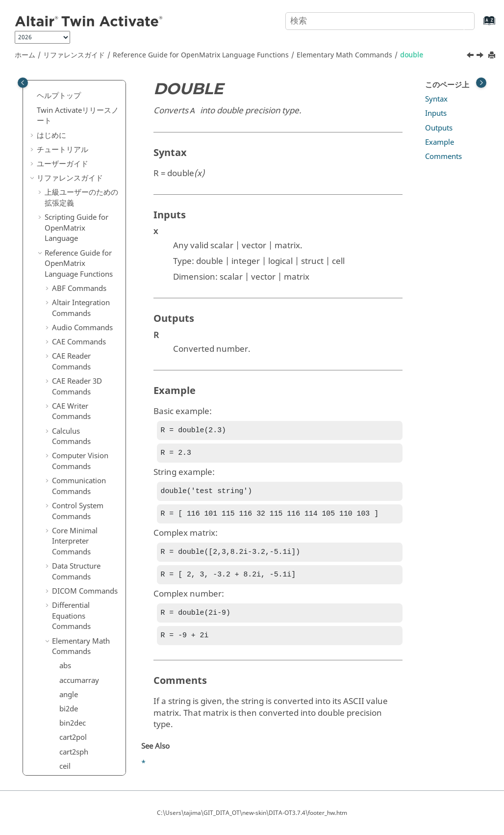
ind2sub (73, 460)
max (67, 775)
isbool (70, 502)
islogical (73, 574)
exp (65, 259)
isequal (71, 546)
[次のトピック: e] (481, 56)
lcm (65, 675)
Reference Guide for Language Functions (201, 55)
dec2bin (73, 158)
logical (70, 761)
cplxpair (73, 101)
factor (69, 302)
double (412, 55)
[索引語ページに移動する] (479, 25)
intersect (74, 474)
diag (67, 187)
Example (440, 142)
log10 (69, 746)
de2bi (69, 144)
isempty (73, 531)
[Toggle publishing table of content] (23, 83)
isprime (72, 603)
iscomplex (76, 517)
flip (65, 345)
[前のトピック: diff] (471, 56)
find (66, 316)
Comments (443, 157)
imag (68, 445)
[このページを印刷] (493, 56)
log (65, 704)
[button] (55, 87)
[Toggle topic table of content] (481, 83)
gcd (65, 402)
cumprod (75, 115)
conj (66, 87)
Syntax (436, 99)
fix (63, 331)
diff (65, 202)
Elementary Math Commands (344, 55)
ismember (76, 589)
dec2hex (73, 173)
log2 (67, 732)
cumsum (74, 130)
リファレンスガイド (74, 55)
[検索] (456, 20)
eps (65, 244)
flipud (69, 373)
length (70, 689)
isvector (73, 646)
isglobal (73, 560)
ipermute (75, 488)
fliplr (67, 359)
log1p (69, 718)
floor (67, 388)
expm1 (71, 273)
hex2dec (73, 417)
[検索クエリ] (380, 21)
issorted (73, 632)
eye (65, 287)
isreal (68, 617)
